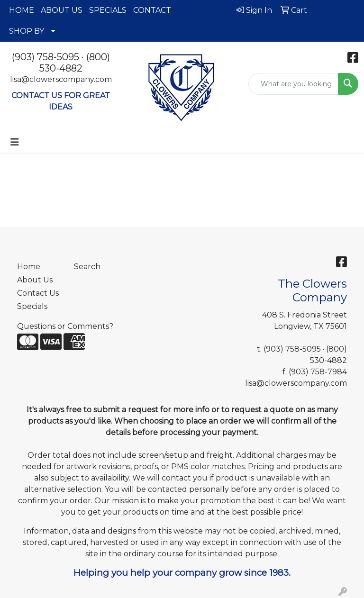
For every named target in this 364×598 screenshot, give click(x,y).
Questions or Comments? (65, 326)
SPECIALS (108, 10)
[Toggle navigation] (15, 142)
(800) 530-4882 (75, 63)
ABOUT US (62, 10)
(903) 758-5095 (45, 57)
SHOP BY (27, 31)
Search (87, 267)
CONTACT (152, 10)
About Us (35, 280)
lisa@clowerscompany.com (61, 79)
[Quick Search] (293, 84)
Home (29, 267)
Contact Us (38, 293)
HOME (22, 10)
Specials (32, 306)
